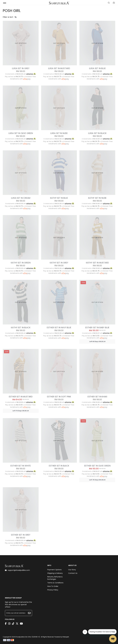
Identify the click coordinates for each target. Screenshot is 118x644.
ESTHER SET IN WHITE (21, 466)
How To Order (53, 586)
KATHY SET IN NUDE (97, 198)
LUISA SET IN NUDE (59, 133)
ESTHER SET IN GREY (21, 535)
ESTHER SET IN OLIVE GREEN (97, 466)
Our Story (72, 570)
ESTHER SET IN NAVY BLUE (59, 328)
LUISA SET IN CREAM (21, 198)
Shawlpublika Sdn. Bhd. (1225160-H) (28, 637)
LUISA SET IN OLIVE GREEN (21, 133)
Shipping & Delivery (55, 573)
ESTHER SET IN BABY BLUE (97, 328)
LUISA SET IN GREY (21, 68)
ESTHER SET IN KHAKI (97, 397)
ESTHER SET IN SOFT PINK (59, 397)
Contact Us (73, 573)
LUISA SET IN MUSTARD (59, 68)
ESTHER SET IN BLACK (59, 466)
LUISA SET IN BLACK (97, 133)
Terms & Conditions (55, 583)
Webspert (66, 637)
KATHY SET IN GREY (59, 263)
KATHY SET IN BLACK (21, 328)
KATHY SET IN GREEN (21, 263)
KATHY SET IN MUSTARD (97, 263)
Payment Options (54, 570)
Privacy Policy (53, 590)
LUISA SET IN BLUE (97, 68)
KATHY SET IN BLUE (59, 198)
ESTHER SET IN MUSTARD (21, 397)
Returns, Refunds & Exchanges (55, 578)
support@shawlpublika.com (17, 570)
